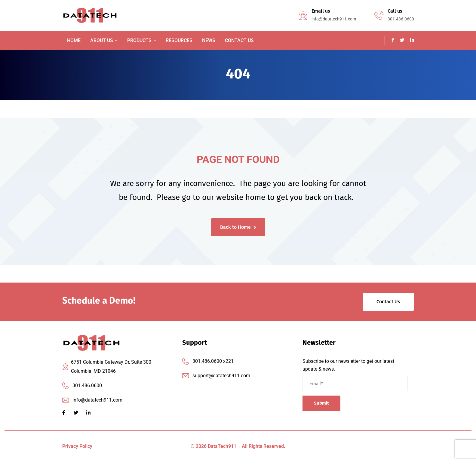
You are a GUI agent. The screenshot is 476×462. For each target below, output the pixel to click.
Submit (321, 403)
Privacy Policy (77, 446)
